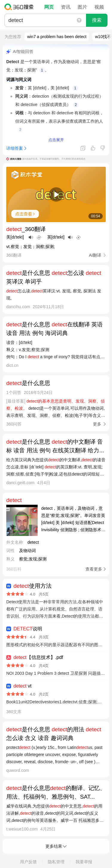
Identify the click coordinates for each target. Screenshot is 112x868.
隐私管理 (56, 862)
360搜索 (20, 7)
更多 (97, 424)
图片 (82, 7)
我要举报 (84, 862)
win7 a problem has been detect (57, 37)
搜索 (97, 20)
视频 (99, 7)
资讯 (66, 7)
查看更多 (94, 569)
